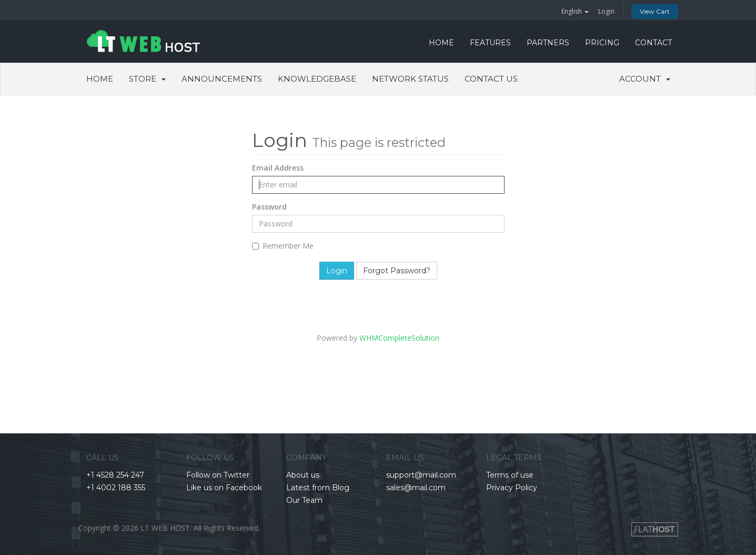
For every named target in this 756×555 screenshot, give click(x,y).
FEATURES (490, 43)
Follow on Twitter (218, 475)
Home (100, 79)
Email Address (278, 168)
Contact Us (491, 79)
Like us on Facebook (224, 488)
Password (269, 207)
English (575, 11)
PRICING (602, 43)
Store (147, 79)
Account (645, 79)
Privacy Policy (512, 488)
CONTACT (653, 43)
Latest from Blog (318, 488)
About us (303, 475)
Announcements (222, 79)
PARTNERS (548, 43)
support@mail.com (421, 475)
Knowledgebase (317, 79)
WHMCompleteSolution (399, 338)
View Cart (655, 11)
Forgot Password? (397, 271)
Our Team (304, 500)
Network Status (410, 79)
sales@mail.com (416, 488)
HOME (441, 43)
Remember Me (283, 246)
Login (606, 11)
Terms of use (510, 475)
